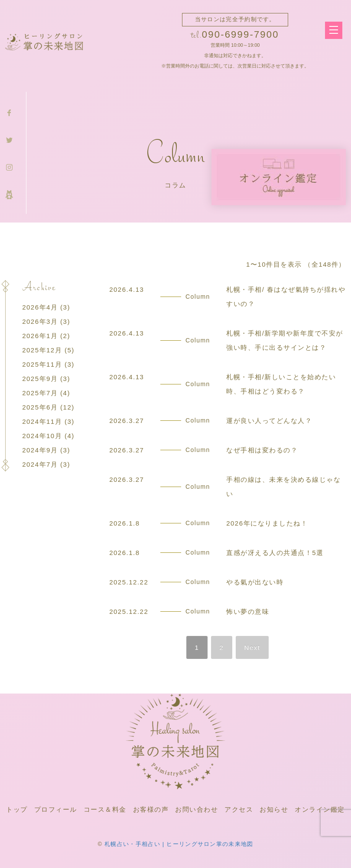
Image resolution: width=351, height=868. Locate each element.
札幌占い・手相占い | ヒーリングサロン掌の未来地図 (179, 844)
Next (252, 647)
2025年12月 (42, 350)
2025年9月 (40, 379)
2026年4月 (40, 307)
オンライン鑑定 (320, 809)
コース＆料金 (105, 809)
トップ (17, 809)
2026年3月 (40, 321)
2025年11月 (42, 364)
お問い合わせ (197, 809)
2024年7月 (40, 464)
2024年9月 (40, 450)
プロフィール (56, 809)
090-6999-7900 (240, 34)
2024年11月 (42, 421)
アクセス (239, 809)
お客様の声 (151, 809)
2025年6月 (40, 407)
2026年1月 (40, 336)
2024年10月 (42, 436)
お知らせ (274, 809)
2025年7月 (40, 393)
